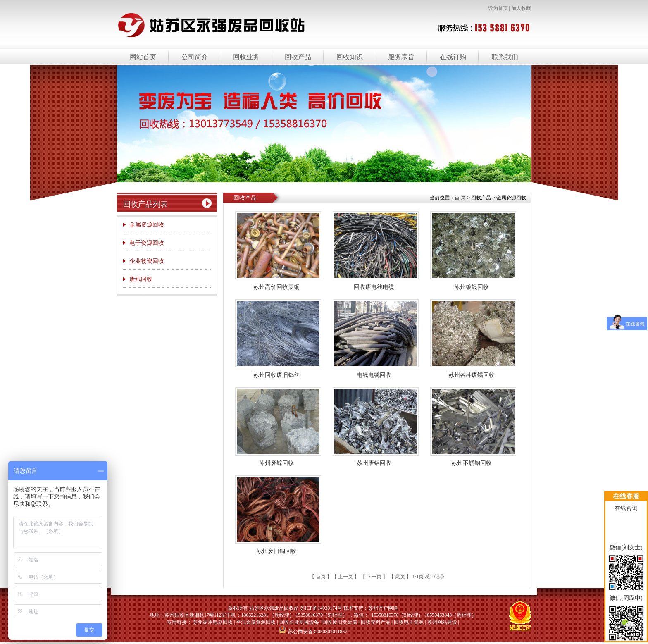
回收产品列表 (145, 204)
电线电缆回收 (374, 375)
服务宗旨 (401, 57)
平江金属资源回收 (256, 622)
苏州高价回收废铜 (276, 287)
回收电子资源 (409, 622)
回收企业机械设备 (299, 622)
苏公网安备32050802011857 (313, 632)
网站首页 (143, 57)
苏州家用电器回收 (213, 622)
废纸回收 (141, 279)
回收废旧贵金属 (340, 622)
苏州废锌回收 (276, 463)
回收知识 (350, 57)
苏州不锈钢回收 (472, 463)
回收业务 (246, 57)
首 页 (460, 198)
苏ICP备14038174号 (321, 608)
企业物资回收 (147, 261)
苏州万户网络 (383, 608)
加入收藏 (521, 8)
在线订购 (453, 57)
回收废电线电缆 (374, 287)
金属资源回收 (147, 225)
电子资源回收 (147, 243)
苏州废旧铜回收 (276, 551)
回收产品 (298, 57)
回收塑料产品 (376, 622)
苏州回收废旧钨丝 (276, 375)
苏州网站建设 (442, 622)
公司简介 (195, 57)
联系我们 (505, 57)
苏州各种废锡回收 (472, 375)
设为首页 (498, 8)
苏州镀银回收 (472, 287)
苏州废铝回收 (374, 463)
